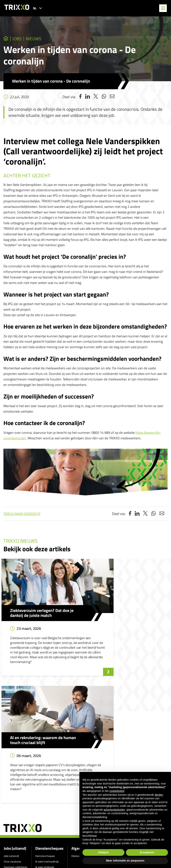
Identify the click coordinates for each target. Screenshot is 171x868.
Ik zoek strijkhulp (45, 759)
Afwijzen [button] (104, 852)
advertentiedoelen (114, 810)
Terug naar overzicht (22, 514)
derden (159, 795)
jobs (19, 39)
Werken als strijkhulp (47, 770)
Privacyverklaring (76, 794)
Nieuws (38, 39)
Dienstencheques (49, 741)
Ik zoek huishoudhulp (47, 754)
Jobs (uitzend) (15, 741)
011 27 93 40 (19, 843)
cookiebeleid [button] (117, 791)
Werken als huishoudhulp (49, 765)
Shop (38, 776)
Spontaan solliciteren (16, 759)
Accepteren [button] (147, 852)
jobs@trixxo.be (20, 854)
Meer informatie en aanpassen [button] (125, 861)
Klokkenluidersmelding (84, 748)
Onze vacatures (13, 754)
